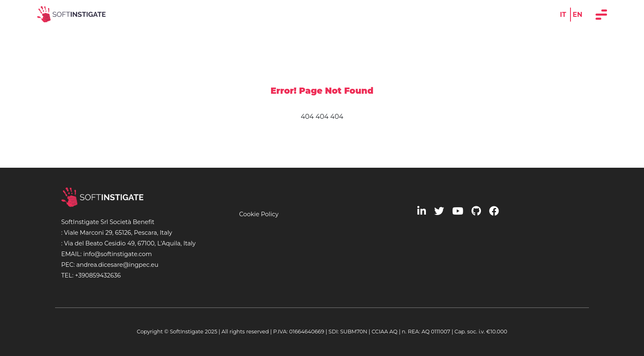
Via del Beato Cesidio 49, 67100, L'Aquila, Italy (130, 243)
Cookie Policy (259, 214)
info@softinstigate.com (118, 254)
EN (577, 14)
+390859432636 (98, 275)
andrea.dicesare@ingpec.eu (117, 265)
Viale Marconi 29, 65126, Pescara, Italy (118, 233)
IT (563, 14)
